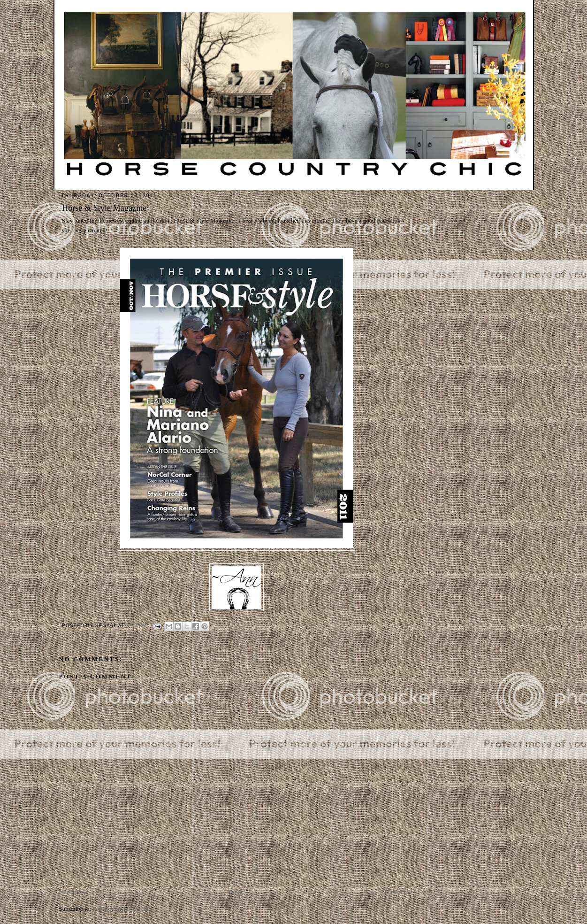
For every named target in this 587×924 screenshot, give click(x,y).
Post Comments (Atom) (122, 909)
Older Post (398, 891)
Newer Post (73, 891)
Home (236, 891)
